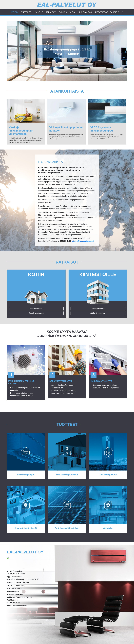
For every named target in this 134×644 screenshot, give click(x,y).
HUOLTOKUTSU (85, 12)
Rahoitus (115, 12)
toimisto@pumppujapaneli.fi (83, 241)
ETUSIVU (15, 12)
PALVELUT (39, 12)
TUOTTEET (26, 12)
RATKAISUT (51, 12)
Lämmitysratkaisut (36, 309)
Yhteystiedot (101, 12)
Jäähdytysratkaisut (36, 313)
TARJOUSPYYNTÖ (67, 12)
